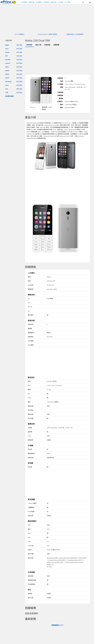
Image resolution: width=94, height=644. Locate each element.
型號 (29, 281)
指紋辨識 (31, 576)
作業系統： (61, 78)
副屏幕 (30, 432)
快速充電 (31, 406)
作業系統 (31, 324)
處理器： (62, 98)
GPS (29, 533)
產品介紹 (38, 45)
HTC (7, 56)
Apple (7, 45)
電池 (29, 402)
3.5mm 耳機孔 (32, 503)
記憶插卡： (61, 101)
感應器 (30, 594)
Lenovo (8, 63)
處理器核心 (31, 333)
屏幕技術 (31, 440)
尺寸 (29, 385)
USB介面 (31, 546)
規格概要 (29, 45)
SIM (29, 394)
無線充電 (31, 414)
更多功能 (31, 558)
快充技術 (31, 410)
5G (29, 311)
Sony (7, 85)
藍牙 (29, 529)
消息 (18, 45)
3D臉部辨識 (31, 584)
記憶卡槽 (31, 554)
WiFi (29, 525)
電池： (62, 104)
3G (29, 303)
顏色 (29, 381)
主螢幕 (30, 428)
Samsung (8, 81)
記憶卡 (30, 550)
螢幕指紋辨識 (32, 580)
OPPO (7, 74)
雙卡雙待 (31, 315)
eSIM (29, 398)
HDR (29, 436)
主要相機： (61, 92)
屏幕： (62, 87)
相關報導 (56, 45)
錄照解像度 (31, 453)
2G (29, 299)
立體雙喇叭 (31, 507)
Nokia (7, 71)
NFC (29, 537)
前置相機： (61, 95)
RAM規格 (31, 341)
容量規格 (31, 337)
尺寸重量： (61, 84)
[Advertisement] (60, 185)
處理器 (30, 328)
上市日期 (31, 285)
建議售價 (31, 289)
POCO (7, 78)
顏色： (62, 108)
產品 (21, 45)
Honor (7, 52)
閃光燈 (30, 449)
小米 (7, 92)
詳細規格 (47, 45)
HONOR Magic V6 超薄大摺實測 (47, 34)
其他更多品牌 (9, 96)
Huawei (8, 60)
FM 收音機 (31, 512)
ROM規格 (31, 345)
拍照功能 (31, 458)
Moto (7, 67)
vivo (7, 89)
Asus (7, 49)
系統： (62, 81)
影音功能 (31, 516)
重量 (29, 390)
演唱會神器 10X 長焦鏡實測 (75, 34)
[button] (83, 2)
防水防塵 (31, 418)
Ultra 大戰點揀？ (20, 34)
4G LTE (30, 307)
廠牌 (29, 277)
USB (29, 541)
